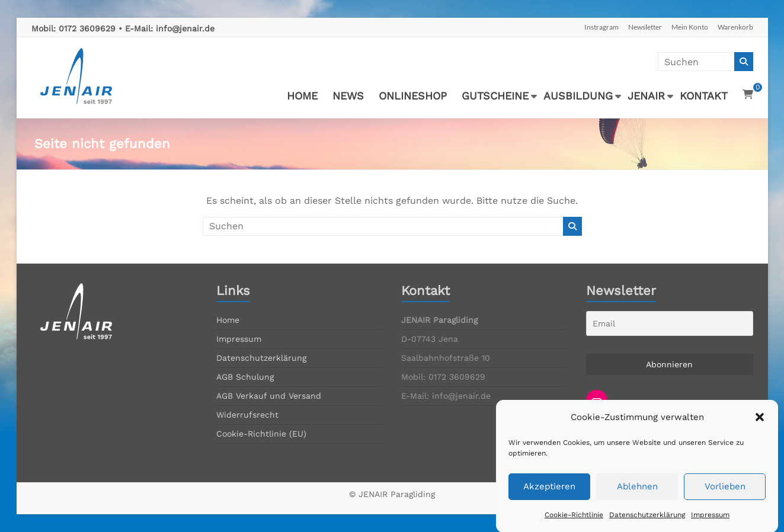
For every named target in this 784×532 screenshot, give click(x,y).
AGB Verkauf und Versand (269, 396)
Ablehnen (637, 495)
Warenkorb (735, 27)
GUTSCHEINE (495, 96)
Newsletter (645, 27)
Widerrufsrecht (247, 415)
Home (228, 320)
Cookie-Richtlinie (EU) (261, 434)
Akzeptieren (549, 495)
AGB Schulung (245, 377)
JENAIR (646, 96)
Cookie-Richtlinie (574, 523)
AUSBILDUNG (578, 96)
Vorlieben (725, 495)
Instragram (601, 27)
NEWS (348, 96)
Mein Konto (690, 27)
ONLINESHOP (413, 96)
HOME (302, 96)
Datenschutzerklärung (647, 523)
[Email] (670, 323)
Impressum (710, 523)
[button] (760, 426)
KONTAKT (704, 96)
